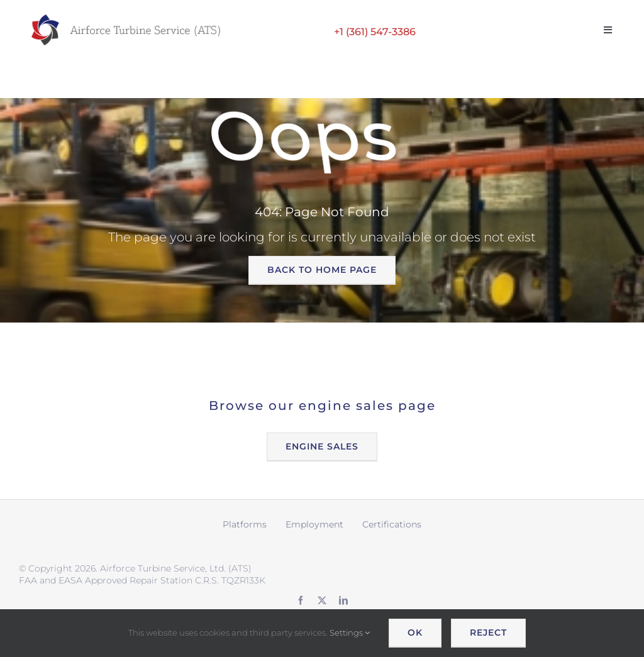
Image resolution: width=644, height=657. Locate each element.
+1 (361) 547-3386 (375, 31)
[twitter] (322, 600)
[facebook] (301, 600)
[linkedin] (343, 600)
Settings (350, 632)
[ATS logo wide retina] (126, 19)
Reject (488, 632)
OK (415, 632)
